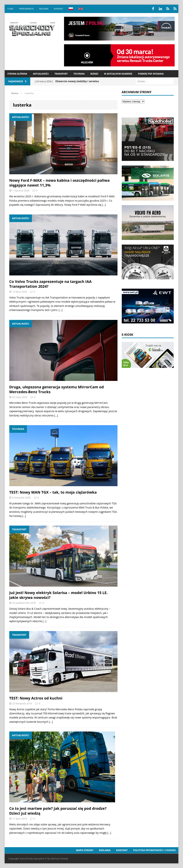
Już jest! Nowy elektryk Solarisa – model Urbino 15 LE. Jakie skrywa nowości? (58, 595)
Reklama (44, 9)
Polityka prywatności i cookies (155, 850)
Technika (79, 74)
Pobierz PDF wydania (151, 74)
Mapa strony (85, 850)
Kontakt (58, 9)
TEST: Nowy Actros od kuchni (36, 698)
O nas (10, 9)
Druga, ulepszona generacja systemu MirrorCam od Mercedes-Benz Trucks (57, 389)
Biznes (94, 74)
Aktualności (41, 74)
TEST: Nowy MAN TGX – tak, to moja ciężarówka (53, 492)
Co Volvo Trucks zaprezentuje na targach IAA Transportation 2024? (50, 284)
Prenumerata (26, 9)
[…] (104, 205)
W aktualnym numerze (118, 74)
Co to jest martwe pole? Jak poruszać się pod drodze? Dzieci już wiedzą (58, 811)
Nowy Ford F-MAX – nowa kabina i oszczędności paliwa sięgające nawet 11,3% (59, 183)
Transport (61, 74)
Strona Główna (17, 74)
